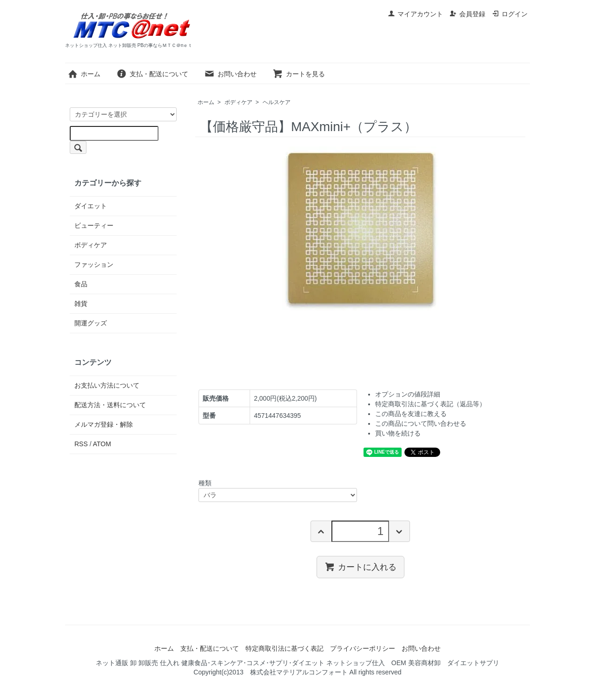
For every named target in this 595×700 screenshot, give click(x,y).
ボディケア (238, 102)
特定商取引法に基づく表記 (284, 648)
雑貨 (81, 304)
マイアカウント (415, 14)
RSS (81, 444)
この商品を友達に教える (411, 414)
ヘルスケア (277, 102)
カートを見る (299, 74)
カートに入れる (360, 567)
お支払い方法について (107, 385)
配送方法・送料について (110, 405)
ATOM (102, 444)
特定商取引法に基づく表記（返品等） (430, 404)
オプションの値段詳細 (408, 394)
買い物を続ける (398, 433)
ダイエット (91, 206)
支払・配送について (152, 74)
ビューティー (94, 225)
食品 (81, 284)
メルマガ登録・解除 (104, 424)
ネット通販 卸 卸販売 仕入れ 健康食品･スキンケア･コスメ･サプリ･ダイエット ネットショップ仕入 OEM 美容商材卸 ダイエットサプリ (297, 663)
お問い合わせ (230, 74)
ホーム (84, 74)
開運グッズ (91, 323)
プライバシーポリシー (363, 648)
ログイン (510, 14)
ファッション (94, 264)
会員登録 (467, 14)
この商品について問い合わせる (421, 423)
